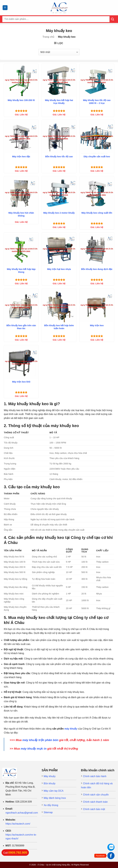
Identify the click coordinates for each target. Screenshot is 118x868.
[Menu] (5, 8)
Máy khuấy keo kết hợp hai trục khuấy (59, 102)
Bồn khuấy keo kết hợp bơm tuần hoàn (59, 327)
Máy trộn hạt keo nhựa (59, 269)
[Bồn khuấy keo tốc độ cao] (59, 137)
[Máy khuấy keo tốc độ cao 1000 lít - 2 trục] (97, 81)
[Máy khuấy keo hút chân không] (21, 193)
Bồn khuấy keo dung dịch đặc (97, 269)
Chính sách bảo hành (95, 776)
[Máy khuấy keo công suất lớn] (97, 193)
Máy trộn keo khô (21, 382)
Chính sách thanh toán (95, 802)
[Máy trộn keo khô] (21, 362)
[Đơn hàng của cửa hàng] (59, 52)
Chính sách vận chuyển (96, 795)
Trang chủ (48, 37)
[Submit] (113, 19)
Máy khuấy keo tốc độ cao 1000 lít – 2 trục (97, 102)
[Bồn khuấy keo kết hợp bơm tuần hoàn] (59, 306)
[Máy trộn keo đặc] (21, 137)
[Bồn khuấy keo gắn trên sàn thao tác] (21, 306)
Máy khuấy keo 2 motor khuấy (59, 213)
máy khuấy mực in (33, 749)
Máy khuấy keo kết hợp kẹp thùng (21, 271)
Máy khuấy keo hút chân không (21, 214)
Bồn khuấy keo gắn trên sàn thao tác (21, 327)
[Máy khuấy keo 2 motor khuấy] (59, 193)
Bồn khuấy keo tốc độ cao (59, 157)
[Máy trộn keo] (97, 306)
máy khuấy (71, 729)
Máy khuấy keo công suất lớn (97, 213)
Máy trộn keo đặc (21, 157)
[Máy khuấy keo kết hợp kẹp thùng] (21, 250)
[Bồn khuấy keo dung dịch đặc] (97, 250)
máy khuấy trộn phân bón (40, 740)
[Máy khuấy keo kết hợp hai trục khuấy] (59, 81)
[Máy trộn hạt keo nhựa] (59, 250)
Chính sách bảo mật (94, 809)
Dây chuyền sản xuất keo (97, 157)
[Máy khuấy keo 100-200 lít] (21, 81)
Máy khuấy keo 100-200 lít (21, 100)
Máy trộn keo (97, 325)
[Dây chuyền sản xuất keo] (97, 137)
